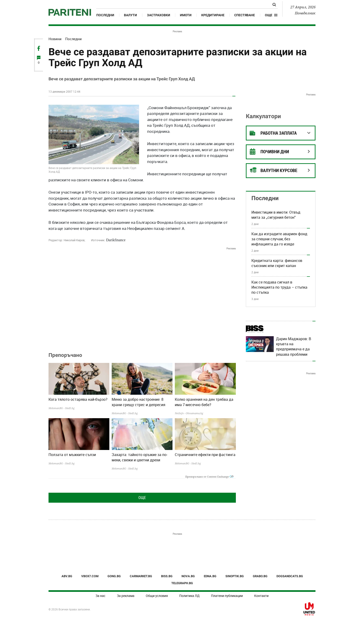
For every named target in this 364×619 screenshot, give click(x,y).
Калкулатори (263, 116)
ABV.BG (67, 576)
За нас (100, 596)
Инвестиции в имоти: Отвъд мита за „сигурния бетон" (276, 215)
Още (142, 498)
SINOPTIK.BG (235, 576)
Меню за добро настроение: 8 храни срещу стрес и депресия (138, 402)
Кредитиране (213, 15)
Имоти (186, 15)
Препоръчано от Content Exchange (209, 477)
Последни (105, 15)
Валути (130, 15)
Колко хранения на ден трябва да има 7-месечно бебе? (204, 402)
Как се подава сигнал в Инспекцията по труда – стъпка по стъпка (279, 287)
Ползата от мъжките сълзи (72, 455)
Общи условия (157, 596)
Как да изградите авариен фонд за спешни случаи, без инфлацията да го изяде (279, 239)
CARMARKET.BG (141, 576)
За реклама (126, 596)
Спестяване (245, 15)
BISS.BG (167, 576)
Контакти (261, 596)
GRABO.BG (260, 576)
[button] (271, 15)
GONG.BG (114, 576)
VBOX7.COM (90, 576)
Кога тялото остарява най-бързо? (78, 399)
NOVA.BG (188, 576)
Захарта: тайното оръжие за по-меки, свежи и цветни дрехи (140, 457)
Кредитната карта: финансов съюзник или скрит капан (277, 263)
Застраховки (159, 15)
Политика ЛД (189, 596)
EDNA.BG (210, 576)
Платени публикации (227, 596)
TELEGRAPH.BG (182, 583)
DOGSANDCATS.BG (290, 576)
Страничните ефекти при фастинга (205, 455)
